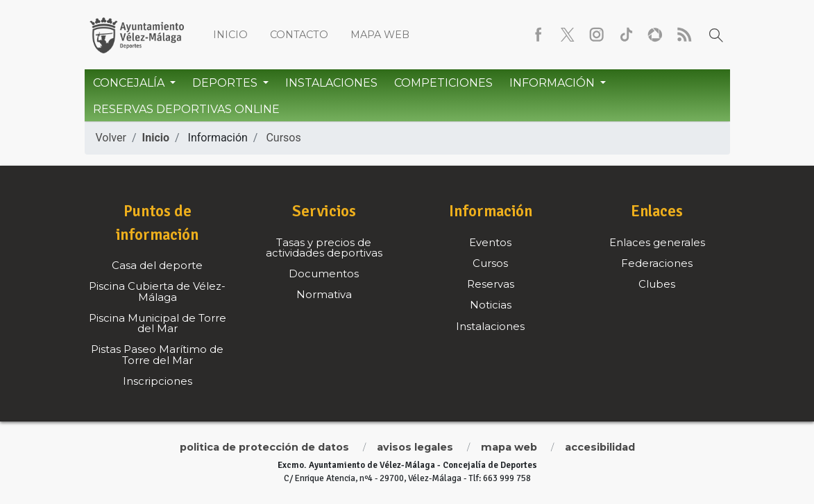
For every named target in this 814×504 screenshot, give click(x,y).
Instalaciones (331, 83)
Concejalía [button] (130, 83)
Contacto (299, 35)
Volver (111, 138)
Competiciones (443, 83)
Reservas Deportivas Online (186, 109)
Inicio (230, 35)
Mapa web (380, 35)
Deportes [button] (226, 83)
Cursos (283, 138)
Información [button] (553, 83)
